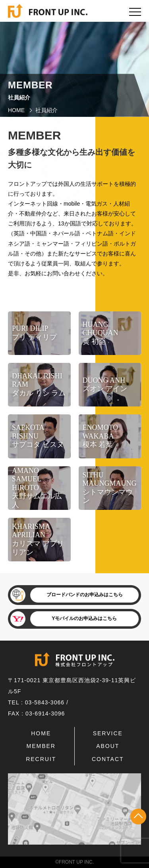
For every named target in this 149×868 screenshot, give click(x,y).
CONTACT (108, 759)
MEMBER (41, 746)
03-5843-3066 (45, 702)
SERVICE (108, 733)
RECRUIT (41, 759)
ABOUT (108, 746)
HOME (16, 110)
